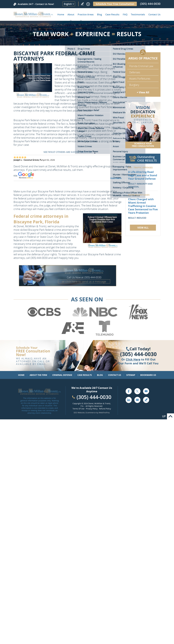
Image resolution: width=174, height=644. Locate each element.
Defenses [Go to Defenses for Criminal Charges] (135, 72)
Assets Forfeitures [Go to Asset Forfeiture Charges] (140, 79)
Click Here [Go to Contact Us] (133, 359)
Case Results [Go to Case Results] (112, 14)
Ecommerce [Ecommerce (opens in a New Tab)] (91, 413)
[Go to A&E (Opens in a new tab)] (73, 335)
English (68, 4)
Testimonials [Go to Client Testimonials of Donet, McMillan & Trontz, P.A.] (138, 14)
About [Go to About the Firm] (71, 14)
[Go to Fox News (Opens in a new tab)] (138, 319)
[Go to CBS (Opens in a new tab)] (44, 319)
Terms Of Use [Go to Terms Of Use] (78, 409)
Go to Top (170, 416)
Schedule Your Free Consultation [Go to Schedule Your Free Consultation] (115, 4)
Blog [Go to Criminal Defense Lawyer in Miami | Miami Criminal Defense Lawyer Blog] (99, 14)
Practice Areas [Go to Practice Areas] (86, 14)
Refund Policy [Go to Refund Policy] (105, 409)
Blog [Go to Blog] (100, 375)
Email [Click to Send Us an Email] (137, 400)
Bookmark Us (148, 375)
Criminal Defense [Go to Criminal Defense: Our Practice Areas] (62, 375)
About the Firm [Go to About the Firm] (38, 375)
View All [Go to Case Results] (143, 228)
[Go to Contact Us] (143, 125)
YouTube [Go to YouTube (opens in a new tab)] (146, 391)
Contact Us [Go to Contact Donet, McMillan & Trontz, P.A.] (154, 14)
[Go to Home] (33, 16)
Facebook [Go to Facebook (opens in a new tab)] (129, 391)
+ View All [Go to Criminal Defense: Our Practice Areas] (143, 92)
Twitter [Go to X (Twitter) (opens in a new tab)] (137, 391)
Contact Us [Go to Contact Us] (115, 375)
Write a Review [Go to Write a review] (82, 4)
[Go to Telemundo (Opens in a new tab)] (104, 335)
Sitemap (131, 375)
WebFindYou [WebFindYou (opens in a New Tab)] (104, 413)
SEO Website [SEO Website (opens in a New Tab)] (79, 413)
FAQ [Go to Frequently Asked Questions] (125, 14)
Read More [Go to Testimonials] (116, 178)
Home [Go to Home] (61, 14)
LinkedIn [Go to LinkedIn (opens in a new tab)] (129, 400)
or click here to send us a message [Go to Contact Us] (84, 281)
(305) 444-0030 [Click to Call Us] (138, 354)
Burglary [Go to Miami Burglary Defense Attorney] (134, 85)
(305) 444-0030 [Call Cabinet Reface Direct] (94, 397)
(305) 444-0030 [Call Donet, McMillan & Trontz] (150, 4)
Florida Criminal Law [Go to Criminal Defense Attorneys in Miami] (141, 66)
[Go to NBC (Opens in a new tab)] (95, 319)
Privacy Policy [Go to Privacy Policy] (92, 409)
